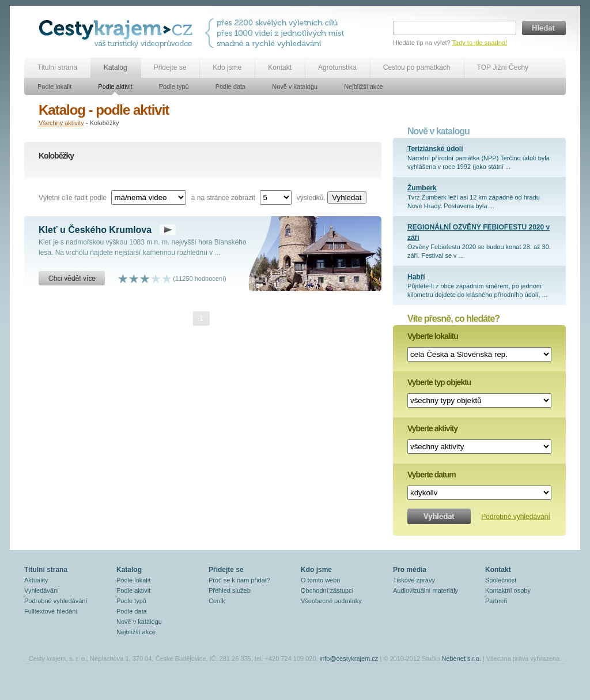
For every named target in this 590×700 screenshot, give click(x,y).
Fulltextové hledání (51, 611)
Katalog (116, 67)
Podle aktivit (115, 86)
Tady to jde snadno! (480, 43)
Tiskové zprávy (414, 580)
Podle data (231, 86)
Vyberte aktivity (432, 428)
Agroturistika (337, 67)
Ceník (217, 601)
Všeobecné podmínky (331, 601)
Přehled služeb (230, 590)
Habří (416, 277)
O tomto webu (320, 580)
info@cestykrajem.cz (349, 658)
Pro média (410, 570)
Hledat (544, 28)
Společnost (501, 580)
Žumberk (422, 188)
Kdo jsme (227, 67)
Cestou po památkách (417, 67)
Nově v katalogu (295, 86)
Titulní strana (57, 67)
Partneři (496, 601)
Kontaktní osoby (508, 590)
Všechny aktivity (61, 123)
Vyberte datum (432, 475)
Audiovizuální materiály (426, 590)
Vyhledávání (41, 590)
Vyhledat (347, 197)
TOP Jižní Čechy (503, 67)
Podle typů (174, 86)
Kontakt (280, 67)
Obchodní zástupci (327, 590)
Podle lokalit (54, 86)
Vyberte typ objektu (439, 382)
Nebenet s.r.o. (461, 658)
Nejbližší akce (364, 86)
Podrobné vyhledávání (515, 517)
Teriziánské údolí (435, 149)
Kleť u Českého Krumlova (95, 230)
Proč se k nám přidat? (239, 580)
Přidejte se (170, 67)
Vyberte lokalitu (433, 336)
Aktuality (36, 580)
